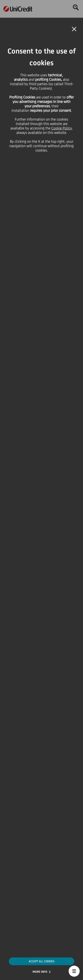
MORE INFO (40, 972)
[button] (74, 971)
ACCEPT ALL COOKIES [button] (42, 961)
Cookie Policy (62, 128)
